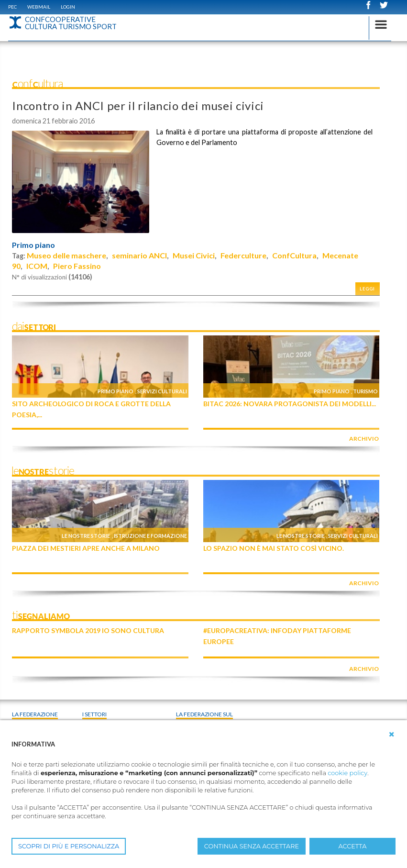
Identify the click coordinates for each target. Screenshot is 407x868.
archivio (364, 439)
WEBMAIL (39, 7)
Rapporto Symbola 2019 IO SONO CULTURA (88, 630)
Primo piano (33, 245)
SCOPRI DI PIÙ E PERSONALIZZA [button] (69, 846)
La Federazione (35, 714)
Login (68, 7)
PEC (12, 7)
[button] (392, 734)
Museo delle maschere (66, 255)
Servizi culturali (162, 391)
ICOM (37, 266)
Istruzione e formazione (150, 536)
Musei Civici (194, 255)
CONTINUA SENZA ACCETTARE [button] (252, 846)
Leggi (367, 289)
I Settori (94, 714)
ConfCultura (294, 255)
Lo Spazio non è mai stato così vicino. (274, 548)
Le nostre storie (86, 536)
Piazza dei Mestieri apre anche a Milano (86, 548)
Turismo (365, 391)
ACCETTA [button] (353, 846)
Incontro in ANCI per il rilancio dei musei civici (138, 106)
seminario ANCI (139, 255)
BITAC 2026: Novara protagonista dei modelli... (290, 404)
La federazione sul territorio (204, 718)
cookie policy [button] (347, 773)
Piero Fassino (77, 266)
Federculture (243, 255)
